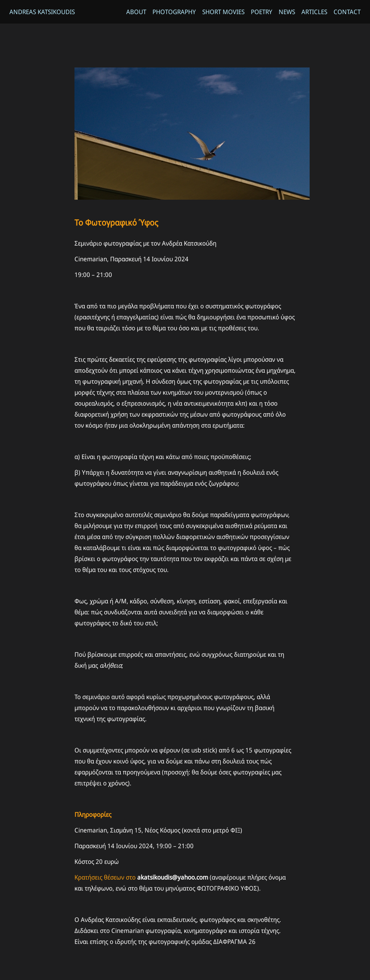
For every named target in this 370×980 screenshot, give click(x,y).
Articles (314, 12)
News (287, 12)
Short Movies (223, 12)
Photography (174, 12)
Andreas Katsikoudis (42, 12)
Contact (347, 12)
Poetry (262, 12)
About (136, 12)
